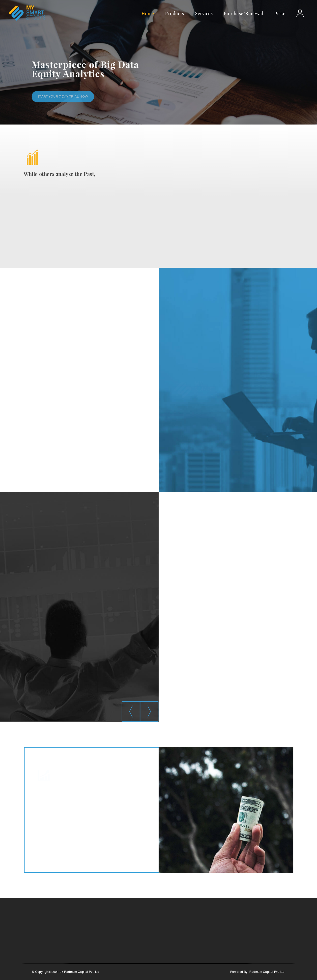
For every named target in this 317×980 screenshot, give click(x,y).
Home (148, 13)
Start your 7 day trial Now (63, 98)
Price (280, 13)
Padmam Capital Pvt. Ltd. (267, 972)
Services (204, 13)
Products (174, 13)
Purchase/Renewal (244, 13)
